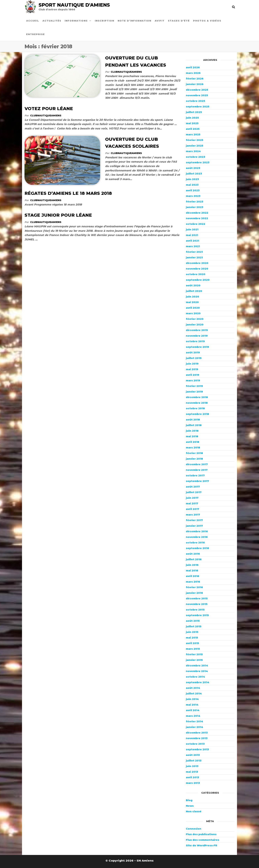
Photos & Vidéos (207, 21)
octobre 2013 (195, 744)
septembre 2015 (197, 615)
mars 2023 (193, 196)
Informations (76, 21)
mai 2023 (192, 185)
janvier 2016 (194, 593)
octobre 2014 (195, 677)
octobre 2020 (196, 274)
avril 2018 (193, 442)
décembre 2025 (197, 90)
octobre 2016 (195, 542)
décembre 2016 (197, 531)
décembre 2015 (197, 598)
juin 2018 (192, 431)
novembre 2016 (197, 537)
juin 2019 (192, 364)
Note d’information (134, 21)
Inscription (105, 21)
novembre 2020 (197, 269)
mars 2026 (193, 73)
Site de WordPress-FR (202, 845)
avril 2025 (193, 129)
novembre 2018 (197, 403)
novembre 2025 (197, 95)
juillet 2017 (194, 492)
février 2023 (195, 201)
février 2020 (195, 319)
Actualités (52, 21)
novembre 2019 (197, 336)
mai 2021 (192, 235)
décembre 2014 (197, 665)
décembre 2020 (197, 263)
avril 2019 (192, 375)
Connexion (194, 829)
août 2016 (193, 554)
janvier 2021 (194, 257)
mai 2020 (192, 302)
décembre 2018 (197, 397)
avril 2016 (193, 576)
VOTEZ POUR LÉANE (49, 109)
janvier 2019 (194, 392)
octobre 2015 (195, 610)
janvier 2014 (195, 727)
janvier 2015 (194, 660)
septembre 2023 (198, 162)
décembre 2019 (197, 330)
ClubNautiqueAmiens (126, 72)
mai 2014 (192, 705)
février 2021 (194, 252)
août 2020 (193, 285)
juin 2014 (192, 699)
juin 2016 (192, 565)
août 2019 (193, 352)
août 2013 (193, 755)
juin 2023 (192, 179)
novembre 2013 (197, 738)
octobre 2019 (195, 341)
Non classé (194, 811)
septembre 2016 (197, 548)
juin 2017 (192, 498)
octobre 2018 (195, 408)
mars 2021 (193, 246)
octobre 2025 (195, 101)
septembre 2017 (197, 481)
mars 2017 (193, 515)
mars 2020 (193, 313)
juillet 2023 (194, 174)
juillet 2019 (194, 358)
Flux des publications (201, 834)
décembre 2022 (197, 213)
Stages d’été (179, 21)
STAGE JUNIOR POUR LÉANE (58, 215)
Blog (189, 800)
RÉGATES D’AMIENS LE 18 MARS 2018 (68, 193)
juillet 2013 (194, 761)
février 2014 (195, 721)
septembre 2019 (197, 347)
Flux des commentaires (203, 840)
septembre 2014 (198, 682)
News (190, 806)
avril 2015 (192, 643)
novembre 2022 (197, 218)
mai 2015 (192, 638)
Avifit (160, 21)
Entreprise (36, 34)
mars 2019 (193, 380)
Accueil (33, 21)
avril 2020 (193, 308)
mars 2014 (193, 716)
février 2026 (195, 79)
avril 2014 (193, 710)
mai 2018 (192, 436)
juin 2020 (192, 297)
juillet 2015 (194, 626)
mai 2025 (192, 123)
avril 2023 (193, 190)
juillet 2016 (194, 559)
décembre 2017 (197, 464)
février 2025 (195, 140)
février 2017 (194, 520)
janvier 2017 (194, 526)
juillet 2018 (194, 425)
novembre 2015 (197, 604)
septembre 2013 (197, 749)
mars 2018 (193, 447)
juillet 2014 (194, 693)
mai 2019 (192, 369)
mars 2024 (193, 151)
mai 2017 (192, 503)
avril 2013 (192, 777)
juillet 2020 (194, 291)
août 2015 (193, 621)
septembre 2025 (198, 106)
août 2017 (193, 487)
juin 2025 (192, 118)
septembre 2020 (198, 280)
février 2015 (194, 654)
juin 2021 (192, 229)
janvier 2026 (195, 84)
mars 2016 (193, 582)
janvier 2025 (195, 146)
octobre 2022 (196, 224)
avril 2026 (193, 67)
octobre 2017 (195, 475)
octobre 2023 (196, 157)
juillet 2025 (194, 112)
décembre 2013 (197, 733)
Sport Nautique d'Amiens (74, 5)
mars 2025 (193, 134)
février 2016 (194, 587)
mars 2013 (193, 783)
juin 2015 (192, 632)
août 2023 (193, 168)
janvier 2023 (195, 207)
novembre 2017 (197, 470)
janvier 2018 (194, 459)
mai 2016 (192, 570)
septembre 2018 (197, 414)
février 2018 (194, 453)
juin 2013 (192, 766)
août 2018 (193, 420)
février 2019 (194, 386)
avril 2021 (192, 241)
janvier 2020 (195, 324)
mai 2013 (192, 772)
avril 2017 (192, 509)
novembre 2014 (197, 671)
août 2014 (193, 688)
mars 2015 (193, 649)
